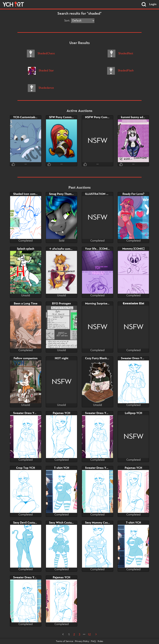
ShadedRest (120, 54)
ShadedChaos (41, 54)
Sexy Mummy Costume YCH (103, 523)
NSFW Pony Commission (101, 117)
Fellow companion (26, 358)
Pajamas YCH (61, 413)
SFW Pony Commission (64, 117)
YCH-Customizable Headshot (32, 117)
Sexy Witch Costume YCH (66, 523)
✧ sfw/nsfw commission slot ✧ (69, 249)
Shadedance (41, 88)
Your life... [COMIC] (98, 249)
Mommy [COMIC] (133, 249)
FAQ (93, 641)
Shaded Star (41, 71)
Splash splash (26, 249)
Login (153, 4)
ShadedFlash (120, 71)
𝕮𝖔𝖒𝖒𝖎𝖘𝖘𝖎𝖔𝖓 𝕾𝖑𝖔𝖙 (133, 304)
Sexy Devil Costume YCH (29, 523)
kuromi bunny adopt (134, 117)
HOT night (62, 358)
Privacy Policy (82, 641)
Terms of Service (65, 641)
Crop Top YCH (26, 468)
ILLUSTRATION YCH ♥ (100, 194)
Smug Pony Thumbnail (64, 194)
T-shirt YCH (62, 468)
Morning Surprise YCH (99, 304)
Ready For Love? (133, 194)
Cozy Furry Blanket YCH (101, 358)
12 (89, 635)
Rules (100, 641)
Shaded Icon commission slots (33, 194)
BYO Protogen (61, 304)
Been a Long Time (26, 304)
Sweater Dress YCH (133, 358)
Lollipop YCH (133, 413)
